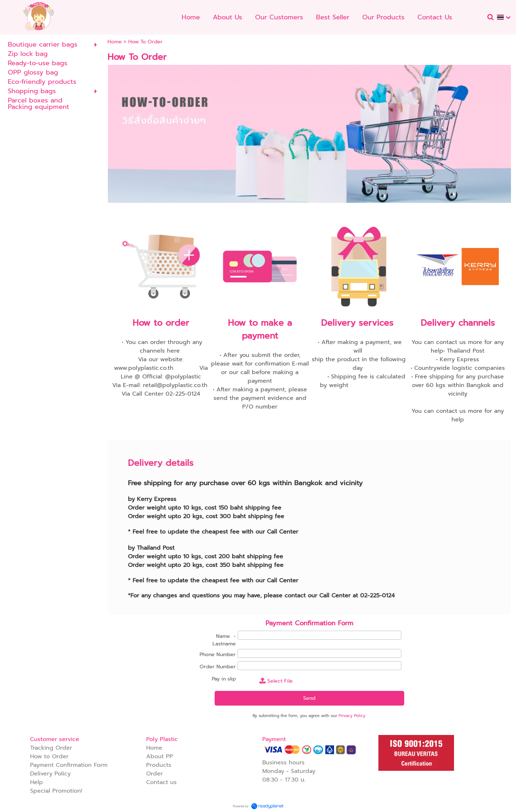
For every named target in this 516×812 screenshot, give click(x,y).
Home (115, 42)
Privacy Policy (352, 716)
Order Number (218, 667)
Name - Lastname (224, 640)
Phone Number (218, 655)
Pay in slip (224, 679)
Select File (276, 681)
